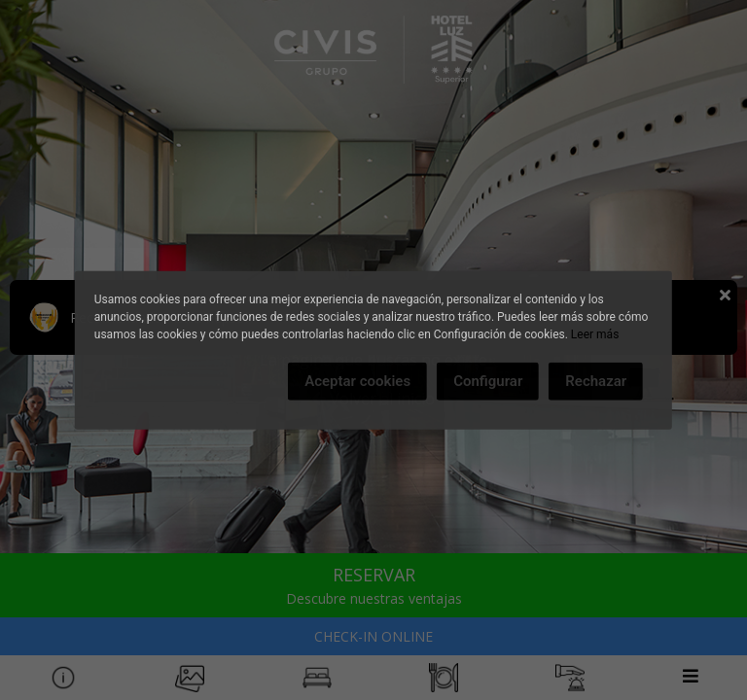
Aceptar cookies (357, 381)
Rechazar (596, 381)
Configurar (488, 381)
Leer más (595, 334)
